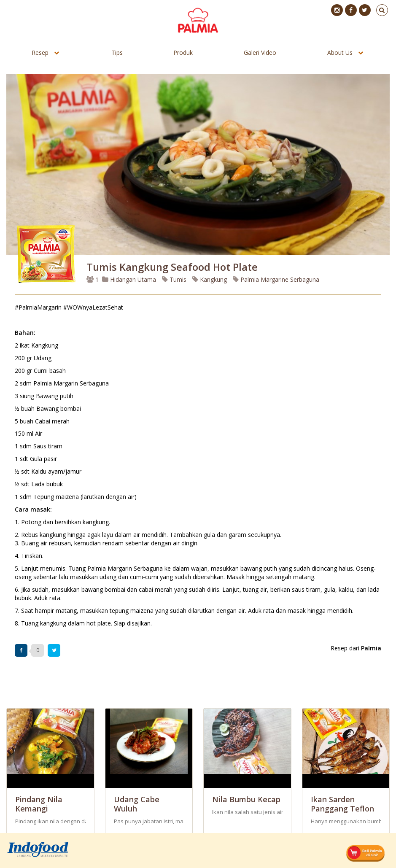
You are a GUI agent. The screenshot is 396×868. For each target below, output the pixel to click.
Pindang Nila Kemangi (39, 804)
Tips (117, 53)
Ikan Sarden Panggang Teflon (342, 804)
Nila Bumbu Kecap (246, 799)
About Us (340, 53)
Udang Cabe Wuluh (137, 804)
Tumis (174, 279)
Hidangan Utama (130, 279)
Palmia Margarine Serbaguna (276, 279)
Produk (183, 53)
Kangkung (210, 279)
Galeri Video (260, 53)
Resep (40, 53)
